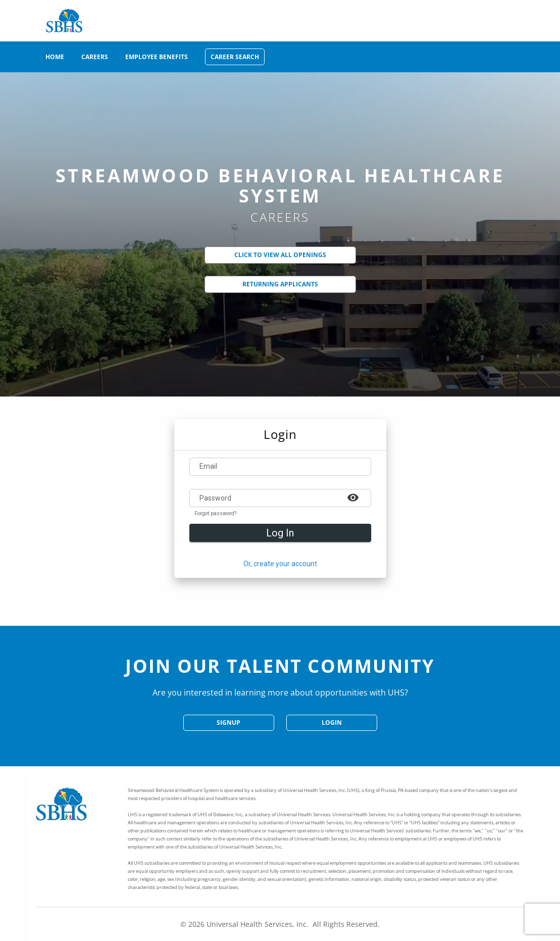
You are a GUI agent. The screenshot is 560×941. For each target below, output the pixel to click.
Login (332, 723)
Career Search (235, 57)
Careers (95, 57)
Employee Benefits (157, 57)
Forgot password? (215, 514)
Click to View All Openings (280, 255)
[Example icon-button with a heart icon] (353, 497)
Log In (280, 533)
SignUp (228, 723)
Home (55, 57)
